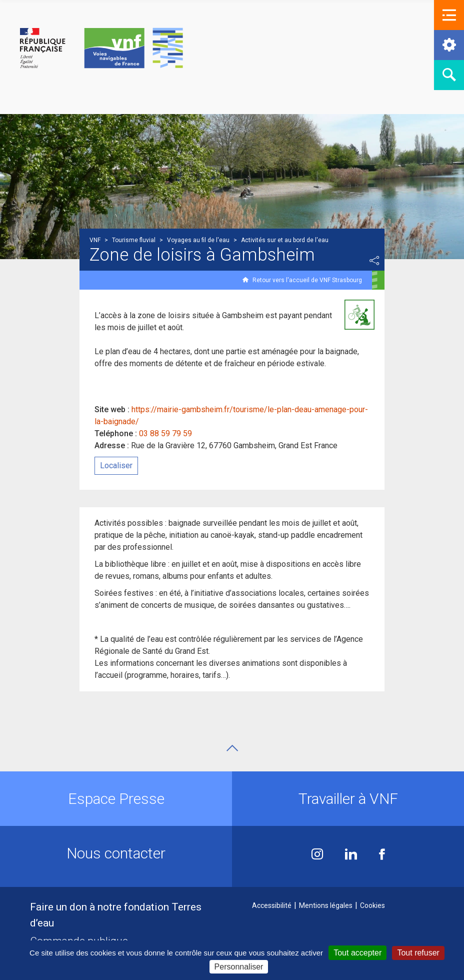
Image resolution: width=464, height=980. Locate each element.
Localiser (116, 465)
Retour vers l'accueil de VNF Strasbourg (307, 280)
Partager (374, 261)
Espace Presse (116, 799)
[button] (449, 15)
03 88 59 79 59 (165, 433)
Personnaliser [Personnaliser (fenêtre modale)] (239, 967)
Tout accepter (357, 953)
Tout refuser (418, 953)
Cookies (372, 905)
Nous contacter (116, 853)
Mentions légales (326, 905)
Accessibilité (272, 905)
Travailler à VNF (348, 799)
